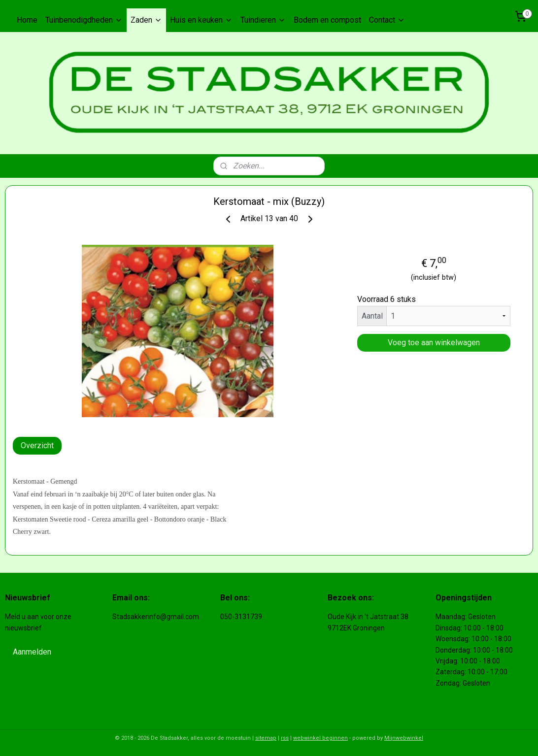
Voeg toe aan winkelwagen (434, 343)
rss (285, 738)
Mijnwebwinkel (404, 738)
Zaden (146, 20)
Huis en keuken (201, 20)
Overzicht (37, 445)
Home (27, 20)
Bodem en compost (327, 20)
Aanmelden (32, 652)
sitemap (266, 738)
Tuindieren (263, 20)
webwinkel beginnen (320, 738)
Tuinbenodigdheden (84, 20)
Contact (387, 20)
